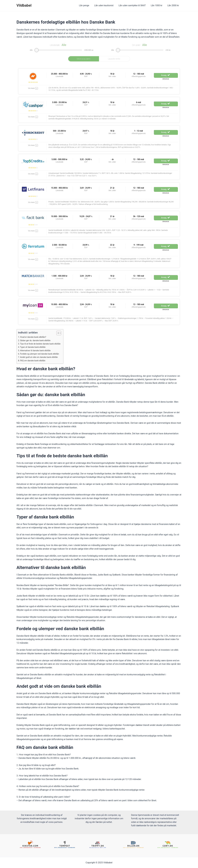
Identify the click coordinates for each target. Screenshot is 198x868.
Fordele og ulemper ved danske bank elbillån (41, 354)
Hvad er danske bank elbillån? (34, 337)
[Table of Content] (61, 333)
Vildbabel (24, 5)
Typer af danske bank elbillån (34, 347)
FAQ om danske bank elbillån (34, 361)
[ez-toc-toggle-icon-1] (60, 333)
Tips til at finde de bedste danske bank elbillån (42, 344)
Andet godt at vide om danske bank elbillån (40, 357)
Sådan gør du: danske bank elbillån (36, 340)
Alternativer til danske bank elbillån (36, 351)
